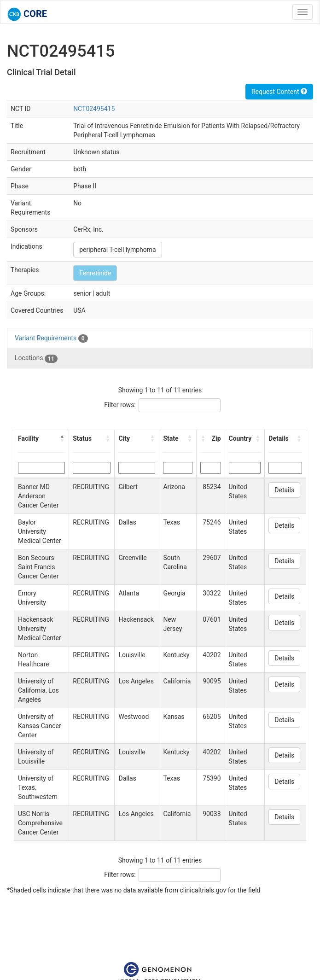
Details (284, 490)
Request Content (279, 92)
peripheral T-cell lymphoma (118, 250)
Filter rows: (120, 405)
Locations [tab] (36, 358)
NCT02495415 (94, 109)
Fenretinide (95, 273)
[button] (62, 438)
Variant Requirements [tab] (51, 338)
